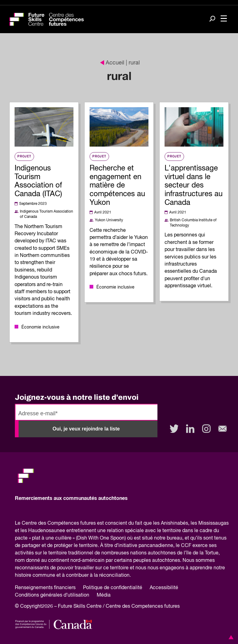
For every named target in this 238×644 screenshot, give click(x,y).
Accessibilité (164, 588)
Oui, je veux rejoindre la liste (86, 429)
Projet (24, 157)
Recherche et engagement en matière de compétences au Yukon (117, 185)
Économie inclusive (40, 327)
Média (104, 595)
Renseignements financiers (45, 588)
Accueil (112, 63)
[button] (230, 637)
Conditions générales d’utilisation (52, 595)
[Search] (212, 19)
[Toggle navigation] (224, 19)
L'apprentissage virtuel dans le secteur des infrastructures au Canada (194, 185)
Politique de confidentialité (113, 588)
